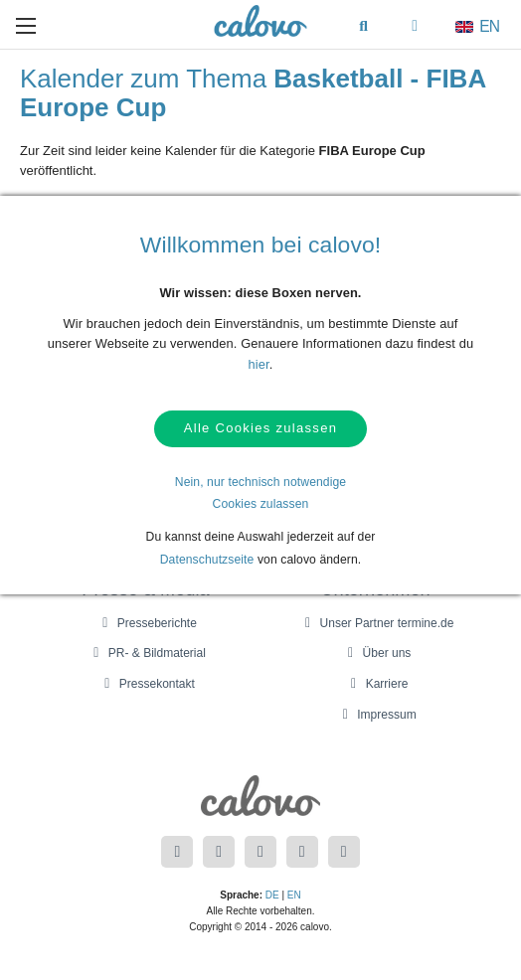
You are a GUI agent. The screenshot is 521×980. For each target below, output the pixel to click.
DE (272, 895)
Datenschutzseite (207, 562)
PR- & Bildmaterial (147, 653)
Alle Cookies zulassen (260, 430)
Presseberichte (147, 623)
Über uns (377, 653)
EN (294, 895)
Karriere (377, 684)
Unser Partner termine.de (377, 623)
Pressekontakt (147, 684)
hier (259, 364)
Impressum (376, 715)
